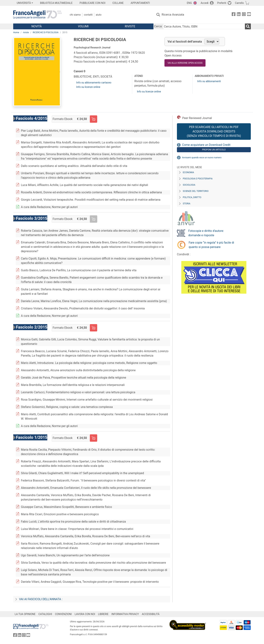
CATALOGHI (45, 614)
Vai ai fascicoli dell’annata (185, 42)
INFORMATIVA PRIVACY (125, 614)
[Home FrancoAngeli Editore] (37, 15)
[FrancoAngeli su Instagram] (244, 15)
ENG (189, 3)
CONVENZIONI (63, 614)
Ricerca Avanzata (173, 15)
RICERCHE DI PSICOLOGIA (46, 32)
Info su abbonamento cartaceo (94, 83)
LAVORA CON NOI (85, 614)
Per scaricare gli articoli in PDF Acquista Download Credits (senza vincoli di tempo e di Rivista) (214, 131)
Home (16, 32)
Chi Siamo (75, 15)
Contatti (88, 15)
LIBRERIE (103, 614)
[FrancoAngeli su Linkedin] (239, 15)
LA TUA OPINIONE (25, 614)
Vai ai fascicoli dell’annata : (41, 599)
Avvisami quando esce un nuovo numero (202, 158)
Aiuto (99, 15)
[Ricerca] (248, 26)
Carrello (239, 3)
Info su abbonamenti (209, 81)
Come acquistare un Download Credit (206, 145)
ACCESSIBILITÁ (151, 614)
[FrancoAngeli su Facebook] (234, 15)
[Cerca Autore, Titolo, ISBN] (204, 26)
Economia (188, 172)
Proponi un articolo (214, 150)
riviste (26, 32)
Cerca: (158, 26)
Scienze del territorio (196, 191)
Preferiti (222, 3)
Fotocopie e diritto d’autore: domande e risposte (206, 233)
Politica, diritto (192, 197)
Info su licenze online (88, 87)
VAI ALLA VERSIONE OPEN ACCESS (185, 63)
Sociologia (189, 185)
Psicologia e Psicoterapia (198, 179)
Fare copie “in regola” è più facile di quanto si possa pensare (211, 245)
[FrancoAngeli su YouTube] (249, 15)
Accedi (205, 3)
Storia (187, 204)
